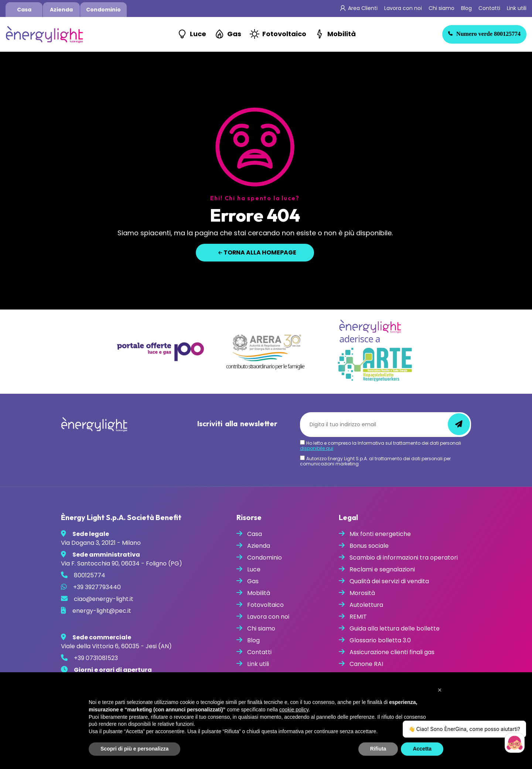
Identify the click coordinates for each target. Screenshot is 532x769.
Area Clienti (363, 8)
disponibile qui (317, 448)
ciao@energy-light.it (104, 599)
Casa (24, 10)
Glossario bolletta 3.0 (380, 640)
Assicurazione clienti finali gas (392, 652)
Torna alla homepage (258, 252)
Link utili (517, 8)
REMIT (358, 617)
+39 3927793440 (97, 587)
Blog (466, 8)
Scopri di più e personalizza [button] (134, 749)
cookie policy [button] (294, 710)
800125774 (484, 34)
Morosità (362, 593)
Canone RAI (366, 664)
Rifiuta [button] (378, 749)
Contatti (489, 8)
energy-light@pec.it (102, 611)
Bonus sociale (369, 546)
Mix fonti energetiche (380, 534)
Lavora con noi (403, 8)
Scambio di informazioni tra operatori (404, 558)
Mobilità (342, 34)
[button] (440, 690)
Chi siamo (441, 8)
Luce (198, 34)
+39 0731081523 (96, 658)
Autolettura (366, 605)
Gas (234, 34)
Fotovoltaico (284, 34)
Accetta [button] (422, 749)
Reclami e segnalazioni (382, 569)
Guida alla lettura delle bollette (395, 628)
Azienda (61, 10)
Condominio (103, 10)
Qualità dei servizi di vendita (389, 581)
